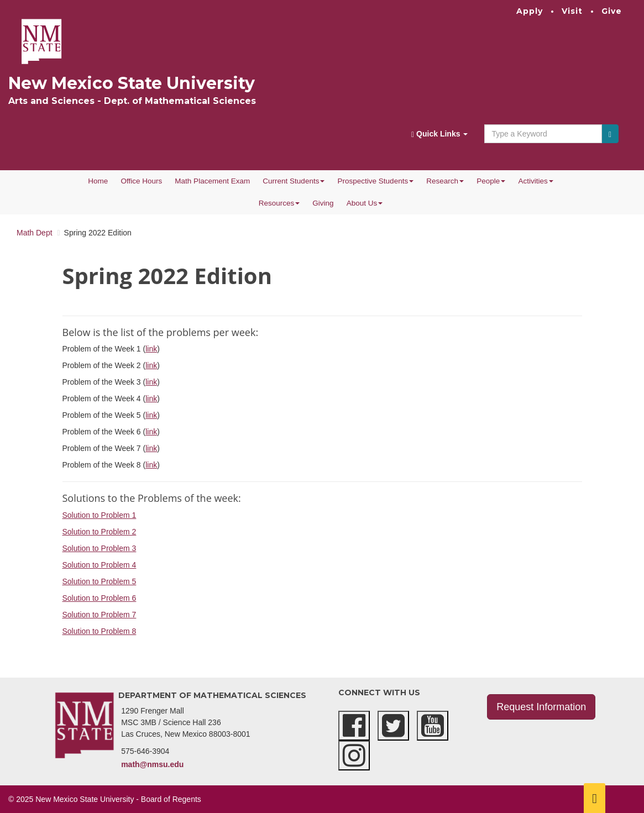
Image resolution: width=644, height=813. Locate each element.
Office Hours (141, 181)
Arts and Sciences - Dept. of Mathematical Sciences (132, 101)
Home (98, 181)
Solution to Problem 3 (100, 548)
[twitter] (393, 726)
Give (612, 11)
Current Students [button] (294, 181)
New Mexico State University (132, 83)
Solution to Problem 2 (100, 532)
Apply (530, 11)
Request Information (541, 707)
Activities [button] (536, 181)
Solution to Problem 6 (100, 598)
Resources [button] (279, 203)
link (151, 349)
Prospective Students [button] (376, 181)
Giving (323, 203)
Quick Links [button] (439, 134)
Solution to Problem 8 (100, 631)
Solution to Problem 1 (100, 515)
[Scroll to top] (595, 798)
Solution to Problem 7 (100, 615)
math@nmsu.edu (152, 764)
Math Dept (35, 233)
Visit (572, 11)
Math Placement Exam (212, 181)
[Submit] (610, 134)
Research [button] (445, 181)
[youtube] (433, 726)
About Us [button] (365, 203)
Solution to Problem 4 (100, 565)
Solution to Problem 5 (100, 581)
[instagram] (354, 756)
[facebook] (354, 726)
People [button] (491, 181)
